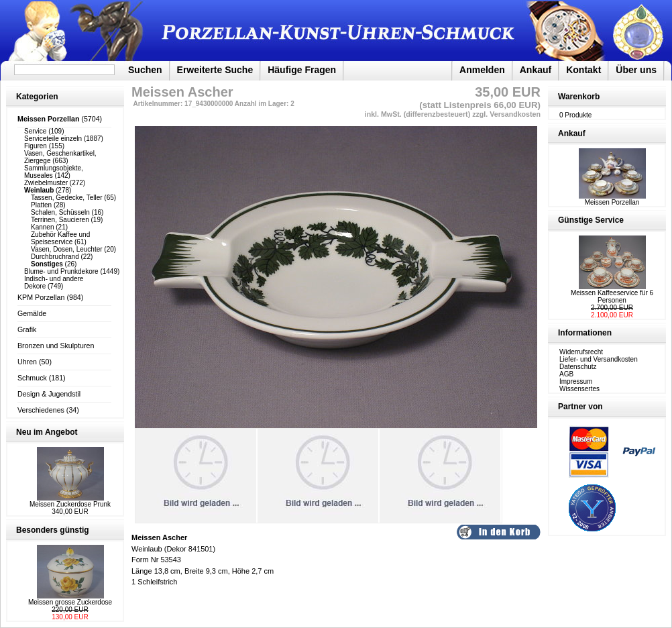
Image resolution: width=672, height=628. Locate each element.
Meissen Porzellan (612, 199)
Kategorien (37, 97)
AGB (566, 374)
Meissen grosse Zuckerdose (70, 602)
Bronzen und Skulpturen (56, 346)
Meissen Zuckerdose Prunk (70, 504)
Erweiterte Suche (215, 70)
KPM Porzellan (41, 297)
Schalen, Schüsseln (60, 212)
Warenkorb (579, 97)
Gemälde (32, 313)
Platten (41, 205)
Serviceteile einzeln (53, 139)
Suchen (145, 70)
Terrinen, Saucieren (60, 220)
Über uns (636, 70)
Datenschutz (578, 367)
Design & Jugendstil (49, 394)
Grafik (27, 329)
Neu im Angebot (47, 432)
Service (35, 131)
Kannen (42, 227)
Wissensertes (579, 389)
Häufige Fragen (302, 70)
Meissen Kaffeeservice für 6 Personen (612, 297)
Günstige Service (591, 220)
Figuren (36, 146)
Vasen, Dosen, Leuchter (67, 249)
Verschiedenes (41, 410)
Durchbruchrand (55, 257)
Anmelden (482, 70)
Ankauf (536, 70)
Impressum (576, 381)
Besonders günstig (53, 530)
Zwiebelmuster (46, 183)
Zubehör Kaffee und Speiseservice (60, 238)
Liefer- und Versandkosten (599, 359)
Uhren (27, 362)
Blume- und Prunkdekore (61, 271)
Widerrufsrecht (581, 352)
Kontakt (583, 70)
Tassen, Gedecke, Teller (67, 198)
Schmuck (32, 378)
